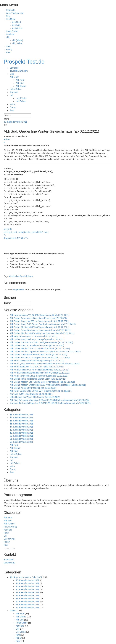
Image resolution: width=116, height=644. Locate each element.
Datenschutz (10, 563)
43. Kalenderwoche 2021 (21, 415)
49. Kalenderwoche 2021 (21, 433)
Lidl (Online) (9, 539)
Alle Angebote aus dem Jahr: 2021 (26, 577)
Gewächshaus (26, 276)
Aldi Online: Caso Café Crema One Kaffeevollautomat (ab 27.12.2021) (43, 324)
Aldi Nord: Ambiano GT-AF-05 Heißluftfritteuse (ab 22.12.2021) (39, 370)
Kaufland (10, 34)
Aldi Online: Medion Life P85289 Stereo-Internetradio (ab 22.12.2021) (42, 382)
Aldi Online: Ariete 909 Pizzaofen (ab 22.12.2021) (33, 388)
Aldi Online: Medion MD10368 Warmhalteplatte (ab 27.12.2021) (39, 327)
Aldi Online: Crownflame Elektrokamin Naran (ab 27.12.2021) (38, 355)
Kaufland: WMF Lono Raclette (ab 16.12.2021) (32, 394)
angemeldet (19, 289)
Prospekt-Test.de (24, 62)
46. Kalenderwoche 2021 (21, 424)
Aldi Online (17, 28)
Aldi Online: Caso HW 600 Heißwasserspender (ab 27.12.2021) (39, 321)
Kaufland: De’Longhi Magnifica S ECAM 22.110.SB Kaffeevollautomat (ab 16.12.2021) (50, 403)
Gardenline (14, 276)
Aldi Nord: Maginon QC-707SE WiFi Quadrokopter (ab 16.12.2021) (41, 391)
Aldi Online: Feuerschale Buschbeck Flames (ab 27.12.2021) (38, 318)
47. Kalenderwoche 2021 (21, 427)
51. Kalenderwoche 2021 (21, 439)
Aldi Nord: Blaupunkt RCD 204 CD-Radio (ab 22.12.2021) (37, 367)
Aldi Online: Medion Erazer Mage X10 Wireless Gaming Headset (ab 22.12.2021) (48, 385)
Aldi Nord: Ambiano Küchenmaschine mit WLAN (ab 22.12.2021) (40, 373)
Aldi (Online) (9, 524)
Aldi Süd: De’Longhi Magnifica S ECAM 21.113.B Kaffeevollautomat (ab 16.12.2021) (49, 400)
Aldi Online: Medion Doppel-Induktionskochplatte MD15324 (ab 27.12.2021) (45, 352)
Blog (8, 16)
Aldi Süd (16, 25)
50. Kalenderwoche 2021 (21, 436)
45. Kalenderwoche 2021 (21, 421)
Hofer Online (12, 31)
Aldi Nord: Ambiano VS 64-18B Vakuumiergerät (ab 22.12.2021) (40, 315)
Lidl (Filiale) (18, 40)
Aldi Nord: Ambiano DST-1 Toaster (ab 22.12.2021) (34, 336)
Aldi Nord (16, 22)
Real (8, 52)
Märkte (13, 611)
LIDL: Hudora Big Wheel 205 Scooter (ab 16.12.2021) (35, 397)
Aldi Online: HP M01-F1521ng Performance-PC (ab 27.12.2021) (40, 358)
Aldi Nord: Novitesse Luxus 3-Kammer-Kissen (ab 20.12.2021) (39, 376)
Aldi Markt (11, 19)
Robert (7, 139)
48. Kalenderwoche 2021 (15, 122)
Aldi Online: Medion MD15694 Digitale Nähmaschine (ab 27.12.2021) (42, 333)
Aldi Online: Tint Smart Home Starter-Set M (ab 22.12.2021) (38, 379)
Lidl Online (17, 43)
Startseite (10, 10)
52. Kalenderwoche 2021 (21, 442)
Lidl (8, 37)
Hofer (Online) (10, 527)
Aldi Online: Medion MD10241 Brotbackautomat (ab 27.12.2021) (40, 348)
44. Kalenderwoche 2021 (21, 418)
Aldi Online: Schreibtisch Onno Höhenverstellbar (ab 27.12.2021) (40, 330)
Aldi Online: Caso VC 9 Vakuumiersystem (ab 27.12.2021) (37, 345)
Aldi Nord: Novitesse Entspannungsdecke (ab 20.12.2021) (37, 361)
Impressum (9, 560)
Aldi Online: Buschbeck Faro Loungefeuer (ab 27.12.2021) (37, 339)
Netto (9, 46)
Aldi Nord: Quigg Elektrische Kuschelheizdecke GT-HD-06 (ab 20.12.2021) (45, 364)
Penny (9, 49)
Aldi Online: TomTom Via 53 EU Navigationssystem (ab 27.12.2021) (41, 342)
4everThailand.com (15, 13)
